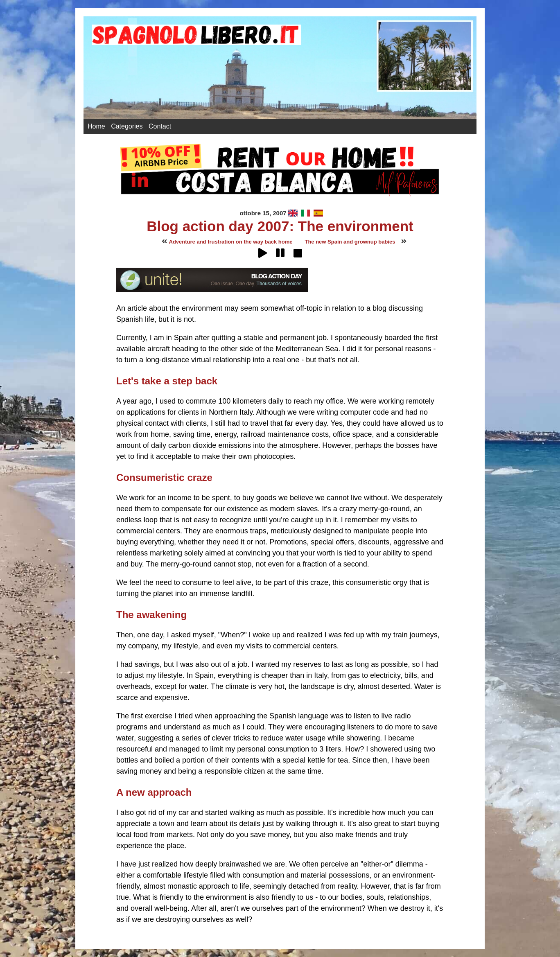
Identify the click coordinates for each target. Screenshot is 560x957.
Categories (127, 126)
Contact (160, 126)
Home (96, 126)
